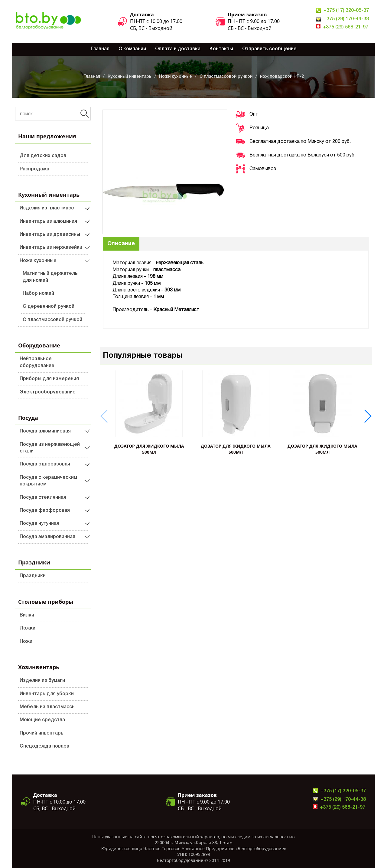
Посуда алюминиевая (45, 431)
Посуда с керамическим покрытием (48, 481)
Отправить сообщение (269, 49)
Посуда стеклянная (43, 498)
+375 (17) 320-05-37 (346, 11)
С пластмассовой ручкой (226, 77)
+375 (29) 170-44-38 (346, 19)
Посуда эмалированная (47, 537)
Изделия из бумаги (42, 681)
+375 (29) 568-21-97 (346, 27)
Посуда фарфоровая (45, 511)
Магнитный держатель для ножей (50, 277)
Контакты (221, 49)
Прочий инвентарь (42, 733)
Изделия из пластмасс (47, 208)
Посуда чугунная (39, 524)
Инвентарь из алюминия (48, 222)
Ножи (26, 642)
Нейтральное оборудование (37, 362)
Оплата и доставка (178, 49)
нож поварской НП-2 (282, 77)
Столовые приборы (46, 602)
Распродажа (34, 169)
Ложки (28, 628)
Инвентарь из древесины (50, 235)
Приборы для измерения (49, 379)
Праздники (34, 562)
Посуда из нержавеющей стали (50, 448)
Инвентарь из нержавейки (51, 248)
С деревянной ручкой (49, 307)
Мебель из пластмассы (48, 707)
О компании (132, 49)
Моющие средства (42, 720)
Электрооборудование (48, 392)
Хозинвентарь (39, 667)
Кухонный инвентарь (130, 77)
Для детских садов (43, 156)
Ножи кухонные (176, 77)
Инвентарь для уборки (47, 694)
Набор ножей (38, 294)
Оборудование (39, 345)
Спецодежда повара (44, 746)
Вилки (27, 615)
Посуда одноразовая (45, 464)
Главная (100, 49)
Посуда (28, 418)
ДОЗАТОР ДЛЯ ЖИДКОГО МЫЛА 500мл (149, 449)
